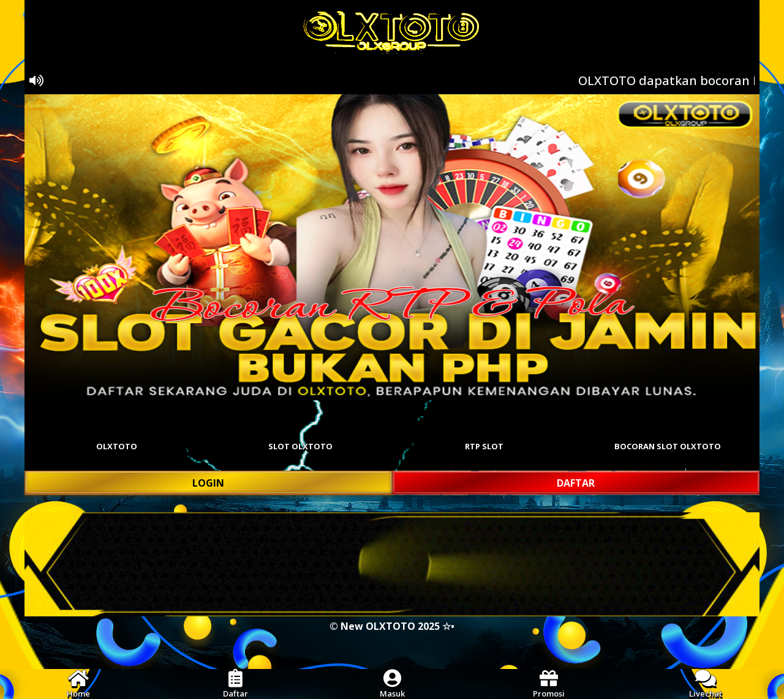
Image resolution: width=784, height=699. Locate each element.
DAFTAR (576, 483)
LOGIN (208, 483)
